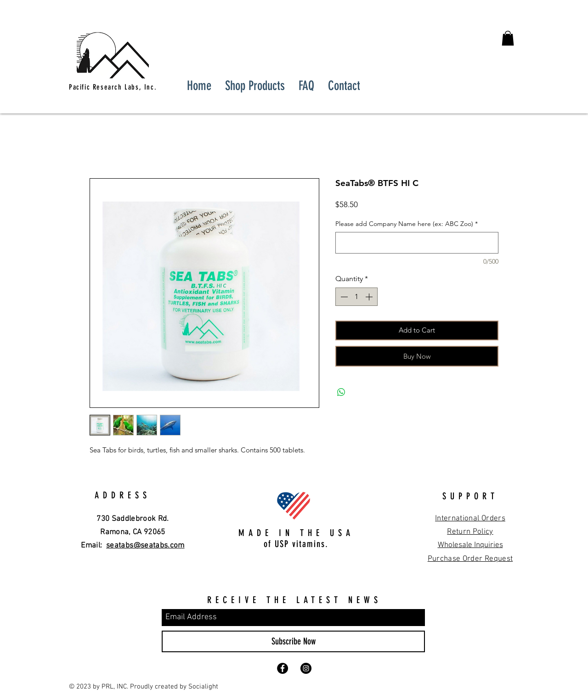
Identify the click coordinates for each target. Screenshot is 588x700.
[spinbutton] (356, 297)
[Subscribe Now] (293, 641)
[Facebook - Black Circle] (283, 668)
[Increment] (370, 297)
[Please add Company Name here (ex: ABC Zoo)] (417, 243)
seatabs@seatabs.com (145, 546)
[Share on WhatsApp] (341, 392)
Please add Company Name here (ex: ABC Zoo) (407, 224)
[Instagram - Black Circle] (306, 668)
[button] (508, 38)
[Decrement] (343, 297)
